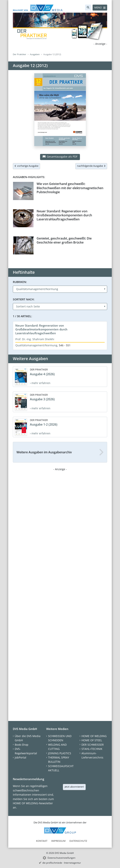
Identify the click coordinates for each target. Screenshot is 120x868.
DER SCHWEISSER (93, 745)
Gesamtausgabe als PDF (60, 157)
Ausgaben (35, 54)
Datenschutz (78, 841)
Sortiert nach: (24, 299)
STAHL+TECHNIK (92, 749)
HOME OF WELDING (94, 736)
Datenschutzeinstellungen (61, 858)
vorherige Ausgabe (26, 166)
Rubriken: (20, 282)
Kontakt (42, 841)
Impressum (58, 841)
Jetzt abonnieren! (74, 787)
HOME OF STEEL (92, 740)
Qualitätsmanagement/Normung (36, 345)
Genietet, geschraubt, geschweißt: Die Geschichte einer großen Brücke (64, 240)
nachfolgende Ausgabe (91, 166)
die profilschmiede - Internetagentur (62, 863)
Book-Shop (22, 745)
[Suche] (88, 8)
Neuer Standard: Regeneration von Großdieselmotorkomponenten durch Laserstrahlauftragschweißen (64, 215)
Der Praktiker (20, 54)
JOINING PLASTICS (60, 753)
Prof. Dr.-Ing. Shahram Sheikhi (35, 339)
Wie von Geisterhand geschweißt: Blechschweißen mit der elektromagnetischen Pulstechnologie (70, 188)
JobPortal (21, 757)
